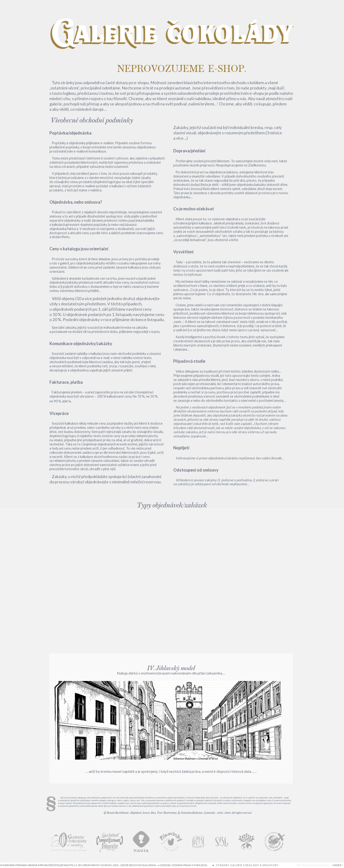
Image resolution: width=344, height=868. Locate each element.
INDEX (337, 865)
